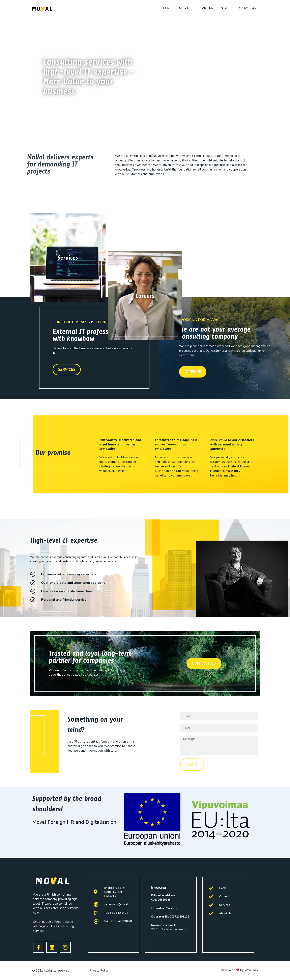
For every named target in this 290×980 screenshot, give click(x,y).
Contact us (247, 8)
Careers (207, 8)
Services (186, 8)
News (225, 8)
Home (167, 8)
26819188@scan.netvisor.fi (169, 929)
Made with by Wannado (239, 970)
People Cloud (64, 922)
